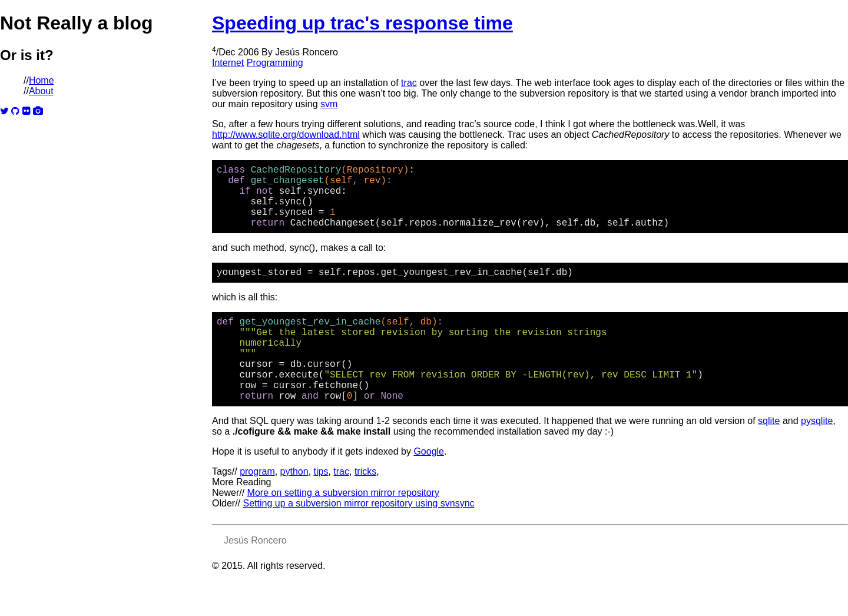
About (41, 91)
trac (409, 83)
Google (429, 487)
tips (321, 507)
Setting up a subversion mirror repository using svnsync (358, 539)
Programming (275, 63)
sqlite (769, 456)
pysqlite (817, 456)
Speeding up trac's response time (362, 23)
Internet (228, 63)
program (257, 507)
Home (42, 80)
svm (329, 104)
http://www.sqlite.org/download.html (286, 135)
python (294, 507)
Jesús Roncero (307, 52)
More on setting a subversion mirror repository (343, 528)
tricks (365, 507)
